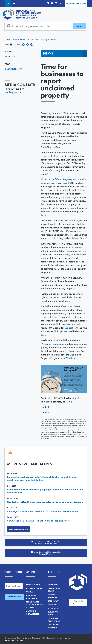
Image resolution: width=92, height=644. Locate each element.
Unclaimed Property (13, 69)
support (69, 328)
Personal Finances (53, 596)
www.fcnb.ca (45, 438)
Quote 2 (45, 412)
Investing (53, 585)
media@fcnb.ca (13, 92)
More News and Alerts (18, 529)
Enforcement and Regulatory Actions (34, 605)
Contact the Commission (78, 602)
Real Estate (53, 601)
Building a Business (53, 613)
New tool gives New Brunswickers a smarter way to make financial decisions (45, 502)
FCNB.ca (70, 358)
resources (57, 344)
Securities (53, 608)
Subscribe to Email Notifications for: (46, 543)
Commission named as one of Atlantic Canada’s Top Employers (38, 521)
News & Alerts (19, 40)
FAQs (44, 344)
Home (9, 40)
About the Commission (33, 613)
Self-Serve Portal (78, 3)
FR (14, 3)
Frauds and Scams (54, 590)
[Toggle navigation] (86, 14)
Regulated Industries (32, 597)
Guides (30, 592)
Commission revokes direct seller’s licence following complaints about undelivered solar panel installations (42, 478)
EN (8, 3)
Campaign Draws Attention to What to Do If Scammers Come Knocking (42, 511)
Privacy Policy (11, 640)
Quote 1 (45, 407)
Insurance (53, 605)
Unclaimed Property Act (64, 179)
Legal (23, 640)
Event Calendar (34, 588)
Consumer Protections (54, 620)
